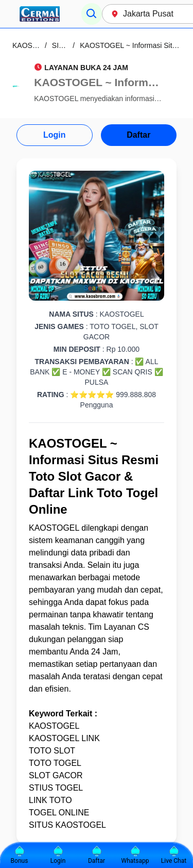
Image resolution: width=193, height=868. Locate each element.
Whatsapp (135, 855)
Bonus (20, 855)
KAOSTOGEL (54, 528)
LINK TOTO (50, 800)
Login (55, 135)
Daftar (138, 135)
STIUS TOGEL (56, 788)
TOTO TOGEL (55, 763)
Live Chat (174, 855)
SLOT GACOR (56, 775)
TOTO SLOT (52, 751)
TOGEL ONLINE (59, 813)
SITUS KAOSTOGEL (67, 825)
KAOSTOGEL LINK (64, 738)
